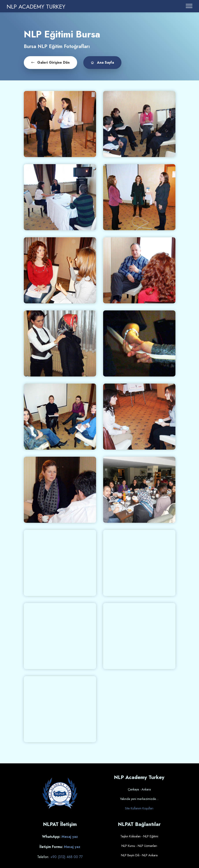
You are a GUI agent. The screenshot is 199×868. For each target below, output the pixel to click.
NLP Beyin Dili (130, 855)
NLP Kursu (128, 845)
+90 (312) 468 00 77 (67, 856)
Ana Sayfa (99, 62)
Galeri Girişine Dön (49, 62)
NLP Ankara (150, 855)
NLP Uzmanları (147, 845)
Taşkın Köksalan (130, 836)
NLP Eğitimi (151, 836)
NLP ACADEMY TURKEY (36, 7)
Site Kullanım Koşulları (139, 808)
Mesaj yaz (70, 836)
